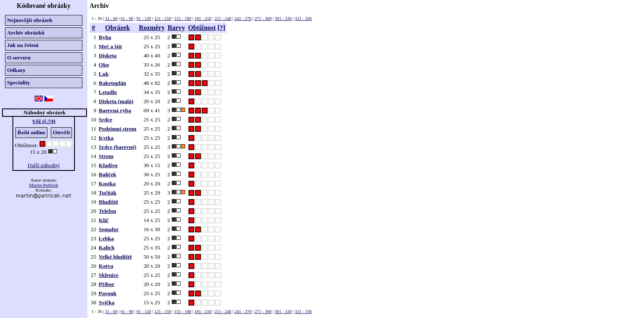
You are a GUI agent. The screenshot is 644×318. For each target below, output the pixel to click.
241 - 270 (243, 18)
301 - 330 (283, 18)
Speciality (19, 83)
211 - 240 (223, 18)
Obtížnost (202, 28)
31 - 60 (111, 18)
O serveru (19, 58)
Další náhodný (43, 165)
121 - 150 (163, 18)
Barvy (176, 28)
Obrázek (118, 28)
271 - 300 (263, 18)
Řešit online (31, 132)
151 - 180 (183, 18)
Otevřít (61, 132)
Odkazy (16, 70)
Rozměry (152, 28)
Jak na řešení (23, 45)
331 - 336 (303, 18)
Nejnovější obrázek (30, 20)
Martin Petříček (43, 185)
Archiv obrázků (26, 33)
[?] (222, 28)
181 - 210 (203, 18)
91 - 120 (144, 18)
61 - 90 (127, 18)
